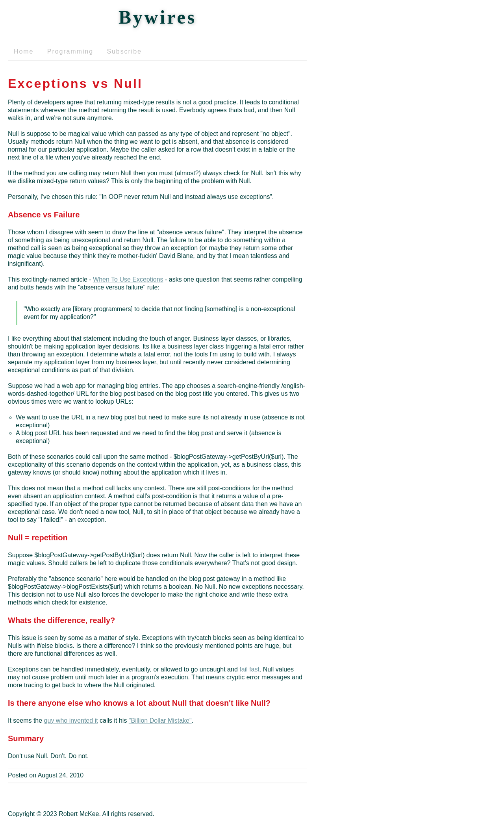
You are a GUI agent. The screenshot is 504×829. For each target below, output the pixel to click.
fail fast (249, 669)
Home (24, 51)
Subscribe (124, 51)
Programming (70, 51)
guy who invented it (71, 721)
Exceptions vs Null (75, 83)
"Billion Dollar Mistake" (160, 721)
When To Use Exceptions (128, 279)
